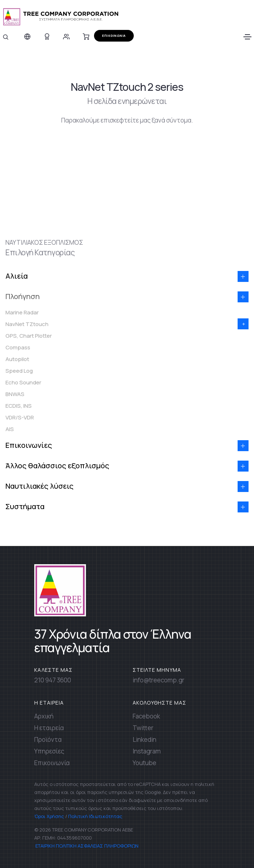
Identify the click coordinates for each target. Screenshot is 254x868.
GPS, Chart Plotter (29, 336)
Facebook (146, 716)
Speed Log (19, 371)
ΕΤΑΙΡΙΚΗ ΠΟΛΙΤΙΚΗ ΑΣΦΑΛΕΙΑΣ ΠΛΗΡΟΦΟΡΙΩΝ (86, 846)
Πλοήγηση (23, 296)
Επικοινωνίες (29, 445)
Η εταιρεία (49, 728)
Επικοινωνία (52, 763)
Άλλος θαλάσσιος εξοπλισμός (57, 466)
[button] (243, 276)
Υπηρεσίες (49, 751)
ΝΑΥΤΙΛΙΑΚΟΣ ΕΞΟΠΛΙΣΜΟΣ (44, 242)
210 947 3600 (53, 680)
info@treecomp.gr (159, 680)
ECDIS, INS (19, 406)
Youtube (144, 763)
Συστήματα (25, 506)
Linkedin (144, 739)
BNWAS (15, 394)
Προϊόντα (48, 739)
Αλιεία (17, 276)
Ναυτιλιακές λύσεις (40, 486)
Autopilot (17, 359)
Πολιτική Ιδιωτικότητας (95, 816)
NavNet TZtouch (27, 324)
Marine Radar (22, 312)
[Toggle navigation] (247, 37)
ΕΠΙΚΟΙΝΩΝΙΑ (114, 36)
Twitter (143, 728)
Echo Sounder (23, 382)
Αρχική (44, 716)
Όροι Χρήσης (49, 816)
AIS (10, 429)
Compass (18, 347)
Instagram (147, 751)
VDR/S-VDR (20, 417)
